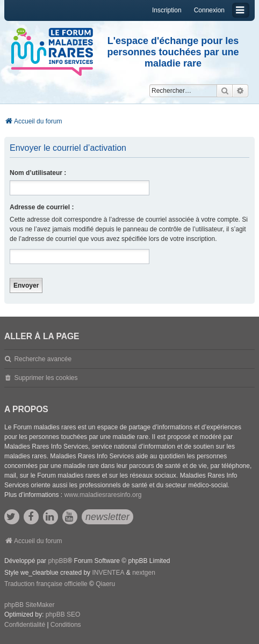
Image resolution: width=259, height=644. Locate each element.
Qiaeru (105, 584)
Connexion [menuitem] (209, 10)
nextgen (144, 573)
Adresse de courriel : (42, 207)
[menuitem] (25, 625)
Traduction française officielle (46, 584)
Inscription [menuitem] (167, 10)
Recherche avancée (43, 359)
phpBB (57, 561)
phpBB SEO (63, 614)
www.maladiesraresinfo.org (103, 495)
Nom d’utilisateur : (38, 173)
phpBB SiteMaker (29, 605)
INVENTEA (108, 573)
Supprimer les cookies (46, 378)
